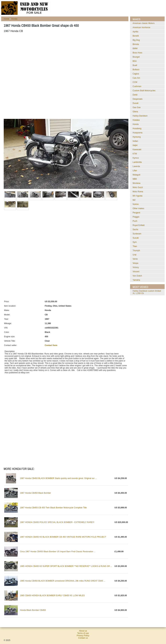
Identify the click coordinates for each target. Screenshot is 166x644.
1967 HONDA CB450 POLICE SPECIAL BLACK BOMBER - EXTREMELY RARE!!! (57, 522)
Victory (136, 267)
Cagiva (136, 74)
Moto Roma (138, 192)
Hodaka (136, 120)
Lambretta (137, 162)
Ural (134, 255)
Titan (135, 246)
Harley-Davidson (140, 116)
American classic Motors (144, 23)
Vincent (136, 272)
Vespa (135, 263)
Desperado (138, 99)
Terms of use (83, 633)
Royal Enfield (139, 225)
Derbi (135, 95)
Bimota (136, 44)
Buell (135, 65)
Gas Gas (137, 107)
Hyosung (137, 137)
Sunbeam (137, 234)
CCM (135, 82)
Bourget (136, 57)
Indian (135, 141)
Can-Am (136, 78)
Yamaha (136, 280)
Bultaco (136, 70)
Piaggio (136, 217)
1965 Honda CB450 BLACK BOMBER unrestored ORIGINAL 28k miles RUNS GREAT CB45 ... (63, 581)
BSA (135, 61)
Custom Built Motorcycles (144, 91)
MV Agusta (137, 196)
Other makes (138, 208)
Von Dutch (137, 276)
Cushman (137, 86)
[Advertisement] (40, 76)
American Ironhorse (141, 27)
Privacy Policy (83, 636)
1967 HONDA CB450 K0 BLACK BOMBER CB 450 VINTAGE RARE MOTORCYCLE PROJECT (63, 537)
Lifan (135, 171)
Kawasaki (137, 150)
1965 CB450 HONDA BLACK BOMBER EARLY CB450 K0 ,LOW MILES (52, 596)
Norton (136, 204)
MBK (135, 179)
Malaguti (136, 175)
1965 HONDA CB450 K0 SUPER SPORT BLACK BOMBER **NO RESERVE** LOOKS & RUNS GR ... (66, 566)
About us (83, 631)
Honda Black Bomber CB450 (33, 610)
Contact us (83, 638)
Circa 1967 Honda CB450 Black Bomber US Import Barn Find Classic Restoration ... (58, 552)
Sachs (135, 229)
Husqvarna (137, 133)
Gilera (135, 112)
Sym (135, 242)
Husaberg (137, 128)
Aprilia (135, 32)
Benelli (136, 36)
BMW (135, 48)
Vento (135, 259)
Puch (135, 221)
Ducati (135, 103)
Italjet (135, 145)
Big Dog (136, 40)
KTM (135, 154)
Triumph (136, 251)
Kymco (136, 158)
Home (6, 19)
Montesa (136, 183)
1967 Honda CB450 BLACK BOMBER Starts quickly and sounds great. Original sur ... (58, 478)
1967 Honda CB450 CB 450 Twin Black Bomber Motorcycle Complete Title (53, 508)
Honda (14, 19)
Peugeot (136, 213)
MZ (134, 200)
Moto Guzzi (138, 187)
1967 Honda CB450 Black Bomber (35, 493)
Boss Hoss (137, 53)
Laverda (136, 166)
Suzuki (136, 238)
